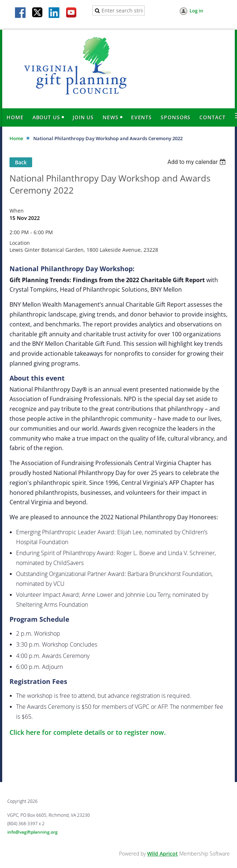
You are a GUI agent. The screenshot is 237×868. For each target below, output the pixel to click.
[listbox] (197, 162)
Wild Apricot (163, 854)
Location (20, 243)
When (17, 211)
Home (16, 138)
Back (21, 162)
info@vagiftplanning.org (33, 832)
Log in (196, 11)
